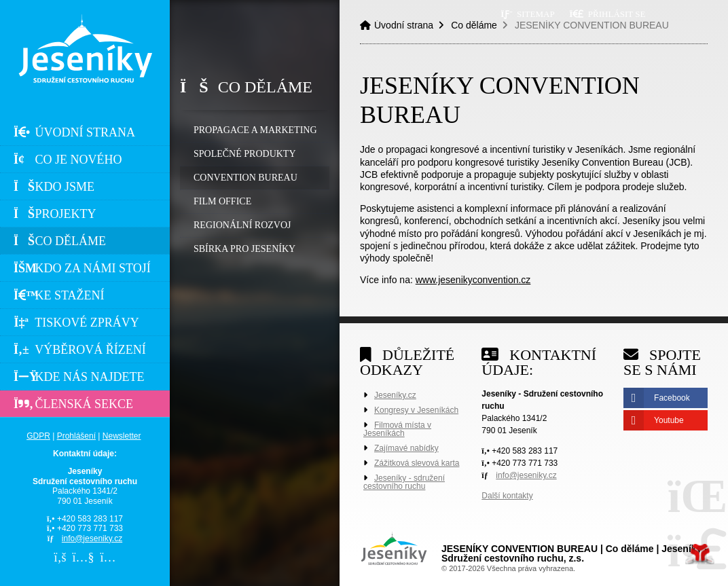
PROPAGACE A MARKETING (255, 130)
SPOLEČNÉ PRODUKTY (245, 154)
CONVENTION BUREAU (245, 178)
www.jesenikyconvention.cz (473, 280)
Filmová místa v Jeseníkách (397, 429)
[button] (607, 14)
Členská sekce (73, 404)
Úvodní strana (85, 49)
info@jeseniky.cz (92, 538)
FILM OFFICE (222, 201)
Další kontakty (507, 496)
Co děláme (60, 241)
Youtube (669, 420)
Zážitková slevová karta (417, 463)
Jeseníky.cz (395, 395)
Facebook (672, 398)
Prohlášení (76, 436)
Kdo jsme (54, 187)
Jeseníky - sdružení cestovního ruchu (404, 482)
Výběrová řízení (80, 350)
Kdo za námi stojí (82, 268)
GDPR (38, 436)
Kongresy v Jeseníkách (416, 410)
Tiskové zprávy (76, 323)
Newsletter (122, 436)
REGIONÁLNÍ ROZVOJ (242, 225)
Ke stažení (59, 295)
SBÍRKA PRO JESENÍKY (244, 249)
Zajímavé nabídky (406, 448)
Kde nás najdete (79, 377)
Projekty (55, 214)
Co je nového (68, 160)
